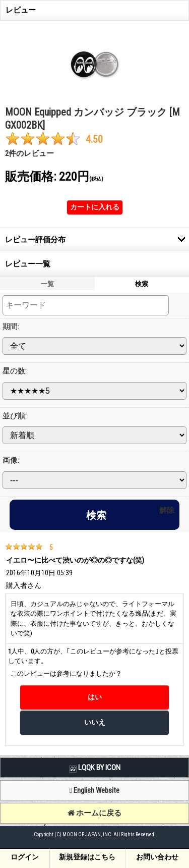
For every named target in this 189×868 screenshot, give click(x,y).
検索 (142, 284)
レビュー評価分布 (35, 240)
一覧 (47, 284)
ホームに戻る (94, 813)
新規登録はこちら (87, 857)
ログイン (25, 857)
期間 (11, 327)
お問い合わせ (157, 857)
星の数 (15, 371)
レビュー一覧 (28, 264)
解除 (167, 510)
